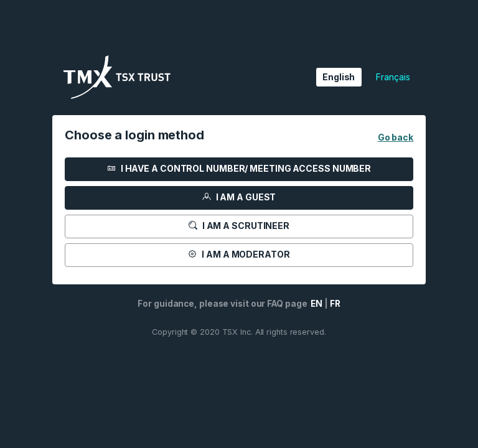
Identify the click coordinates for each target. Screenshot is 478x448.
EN (316, 304)
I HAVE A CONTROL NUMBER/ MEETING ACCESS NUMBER (239, 168)
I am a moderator (239, 254)
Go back (396, 137)
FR (335, 304)
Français (393, 77)
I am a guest (239, 197)
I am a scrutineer (239, 226)
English (339, 77)
